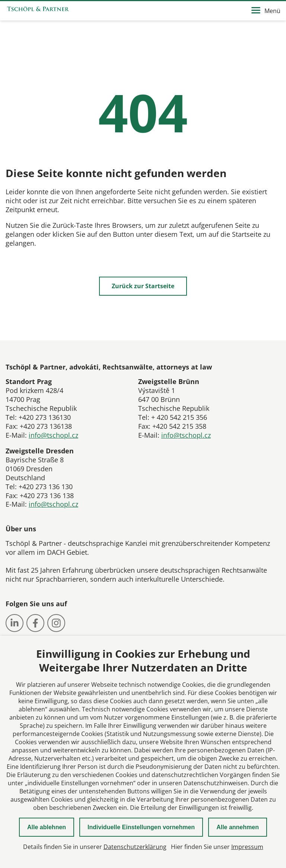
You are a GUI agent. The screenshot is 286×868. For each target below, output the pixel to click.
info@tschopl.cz (53, 435)
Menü (266, 11)
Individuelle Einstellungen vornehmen (141, 827)
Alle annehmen (238, 827)
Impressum (247, 847)
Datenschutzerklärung (135, 847)
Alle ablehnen (47, 827)
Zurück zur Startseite (143, 286)
